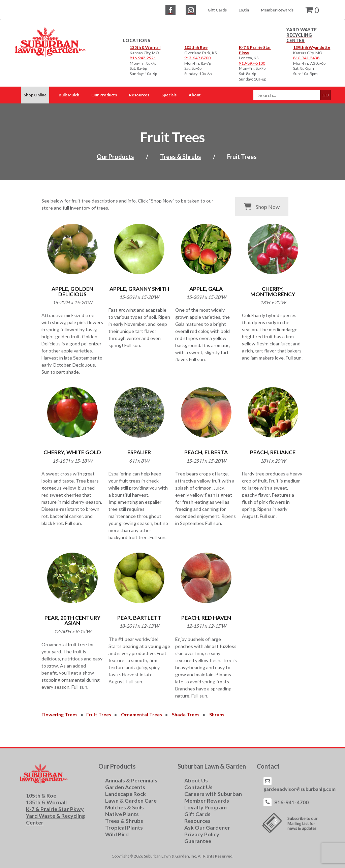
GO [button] (326, 95)
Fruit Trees (99, 715)
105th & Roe (196, 47)
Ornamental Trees (142, 715)
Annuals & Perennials (131, 780)
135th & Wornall (145, 47)
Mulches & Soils (124, 807)
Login (244, 10)
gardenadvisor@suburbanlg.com (300, 789)
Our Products (115, 157)
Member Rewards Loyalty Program (207, 804)
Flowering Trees (59, 715)
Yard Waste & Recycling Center (55, 819)
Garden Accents (125, 787)
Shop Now (262, 207)
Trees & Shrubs (181, 157)
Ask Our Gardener (207, 827)
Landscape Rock (126, 794)
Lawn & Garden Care (131, 800)
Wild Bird (117, 834)
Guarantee (198, 841)
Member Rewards (277, 10)
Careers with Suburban (213, 794)
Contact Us (198, 787)
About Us (196, 780)
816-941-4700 (291, 802)
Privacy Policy (202, 834)
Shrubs (217, 715)
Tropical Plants (124, 827)
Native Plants (122, 814)
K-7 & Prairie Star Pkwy (55, 809)
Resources (197, 821)
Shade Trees (186, 715)
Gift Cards (217, 10)
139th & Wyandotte (312, 47)
